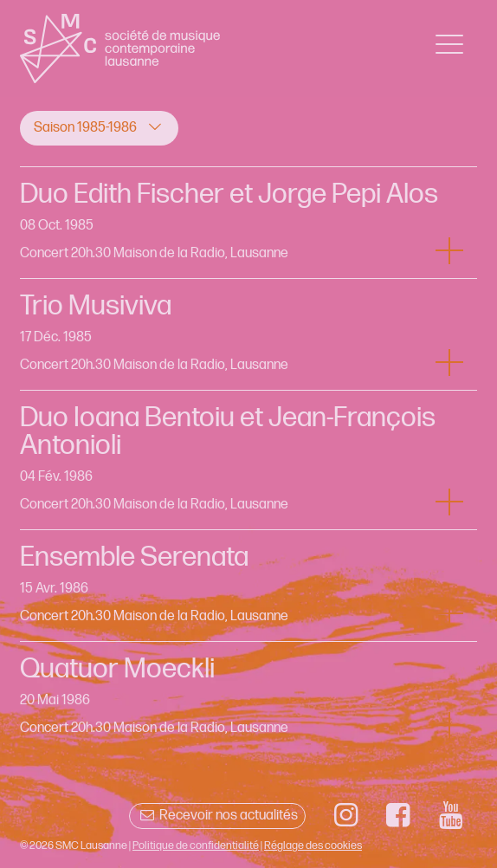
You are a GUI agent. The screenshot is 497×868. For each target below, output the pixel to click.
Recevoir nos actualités (217, 816)
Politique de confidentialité (196, 845)
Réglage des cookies (313, 845)
